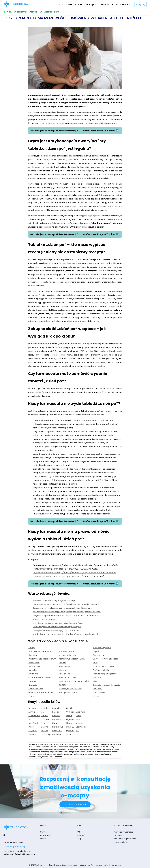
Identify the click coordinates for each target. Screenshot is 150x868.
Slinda (69, 723)
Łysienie (62, 663)
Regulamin (118, 835)
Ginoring (44, 727)
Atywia (32, 712)
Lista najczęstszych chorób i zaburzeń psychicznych (57, 627)
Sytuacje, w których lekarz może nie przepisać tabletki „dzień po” (63, 608)
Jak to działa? (65, 5)
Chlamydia (33, 674)
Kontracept (46, 734)
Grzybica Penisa (36, 689)
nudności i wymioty (111, 206)
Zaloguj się (141, 5)
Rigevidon (71, 719)
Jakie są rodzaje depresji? (45, 619)
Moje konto (45, 835)
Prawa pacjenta (121, 842)
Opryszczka (98, 655)
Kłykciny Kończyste (68, 655)
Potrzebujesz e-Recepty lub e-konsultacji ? (54, 131)
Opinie (43, 839)
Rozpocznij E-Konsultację (75, 804)
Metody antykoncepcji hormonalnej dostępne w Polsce (58, 623)
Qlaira (69, 716)
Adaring (32, 708)
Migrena (63, 670)
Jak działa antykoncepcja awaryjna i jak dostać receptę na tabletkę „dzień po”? (69, 634)
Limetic (56, 712)
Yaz (78, 731)
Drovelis (44, 708)
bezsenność (40, 210)
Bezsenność (34, 663)
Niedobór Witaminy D (69, 678)
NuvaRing (56, 734)
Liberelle (56, 716)
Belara (31, 727)
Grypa (31, 696)
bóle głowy (64, 206)
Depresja (33, 685)
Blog (79, 839)
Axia (30, 719)
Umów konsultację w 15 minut (101, 131)
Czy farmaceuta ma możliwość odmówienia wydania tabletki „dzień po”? (66, 604)
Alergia (32, 648)
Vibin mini (80, 712)
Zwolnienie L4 (106, 5)
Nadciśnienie (65, 674)
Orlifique (70, 712)
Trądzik (96, 696)
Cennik (79, 5)
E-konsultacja (123, 5)
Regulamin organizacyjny (125, 839)
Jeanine (44, 731)
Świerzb (96, 681)
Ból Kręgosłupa (35, 666)
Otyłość (96, 651)
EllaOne (44, 716)
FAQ (79, 832)
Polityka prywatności (123, 832)
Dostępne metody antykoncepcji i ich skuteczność (56, 630)
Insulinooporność (67, 651)
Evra (43, 723)
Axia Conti (33, 723)
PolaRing (70, 708)
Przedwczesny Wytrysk (103, 666)
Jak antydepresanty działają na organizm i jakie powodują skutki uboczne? (67, 612)
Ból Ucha (33, 670)
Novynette (57, 731)
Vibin (68, 734)
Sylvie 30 (70, 731)
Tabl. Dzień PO (99, 693)
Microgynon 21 (59, 719)
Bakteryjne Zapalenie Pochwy (42, 659)
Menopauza (64, 666)
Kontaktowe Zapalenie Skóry (72, 659)
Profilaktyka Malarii (102, 670)
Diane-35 (33, 734)
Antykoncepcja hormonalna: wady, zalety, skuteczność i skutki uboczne (66, 616)
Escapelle (45, 719)
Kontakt (80, 835)
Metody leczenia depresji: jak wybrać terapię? (54, 601)
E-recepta (91, 5)
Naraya (56, 723)
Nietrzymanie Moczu (68, 693)
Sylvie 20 (70, 727)
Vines (78, 716)
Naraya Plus (58, 727)
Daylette (33, 731)
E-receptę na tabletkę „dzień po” (54, 282)
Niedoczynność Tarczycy (70, 689)
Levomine (57, 708)
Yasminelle (81, 727)
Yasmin (79, 723)
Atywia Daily (34, 716)
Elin (42, 712)
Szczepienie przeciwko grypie (106, 685)
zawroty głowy (77, 206)
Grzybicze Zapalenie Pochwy (42, 693)
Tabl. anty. (98, 689)
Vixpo (78, 719)
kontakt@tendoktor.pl (16, 847)
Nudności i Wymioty (102, 648)
